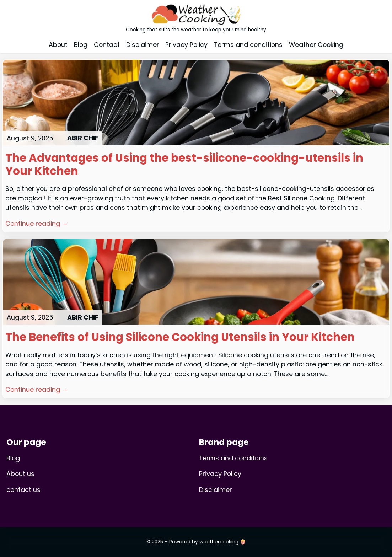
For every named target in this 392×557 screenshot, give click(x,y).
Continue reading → (37, 223)
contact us (23, 490)
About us (20, 474)
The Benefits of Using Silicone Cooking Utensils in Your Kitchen (180, 338)
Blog (81, 45)
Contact (107, 45)
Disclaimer (143, 45)
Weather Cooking (316, 45)
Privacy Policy (186, 45)
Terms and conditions (248, 45)
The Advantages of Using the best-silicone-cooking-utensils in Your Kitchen (184, 165)
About (58, 45)
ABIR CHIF (83, 138)
